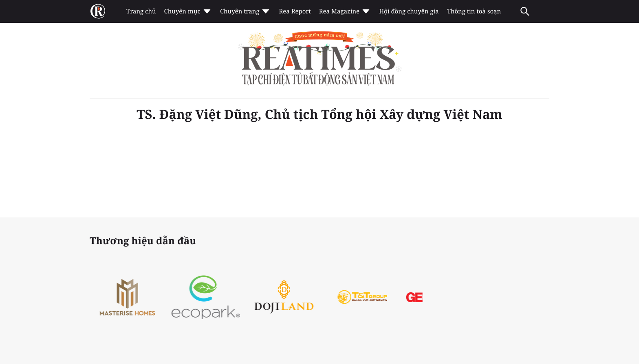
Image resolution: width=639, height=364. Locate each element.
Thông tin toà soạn (474, 11)
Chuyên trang (246, 11)
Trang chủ (141, 11)
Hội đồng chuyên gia (409, 11)
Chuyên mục (188, 11)
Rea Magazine (345, 11)
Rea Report (295, 11)
